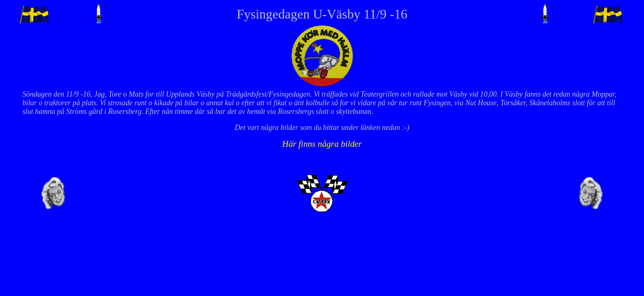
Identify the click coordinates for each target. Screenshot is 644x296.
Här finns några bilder (322, 144)
